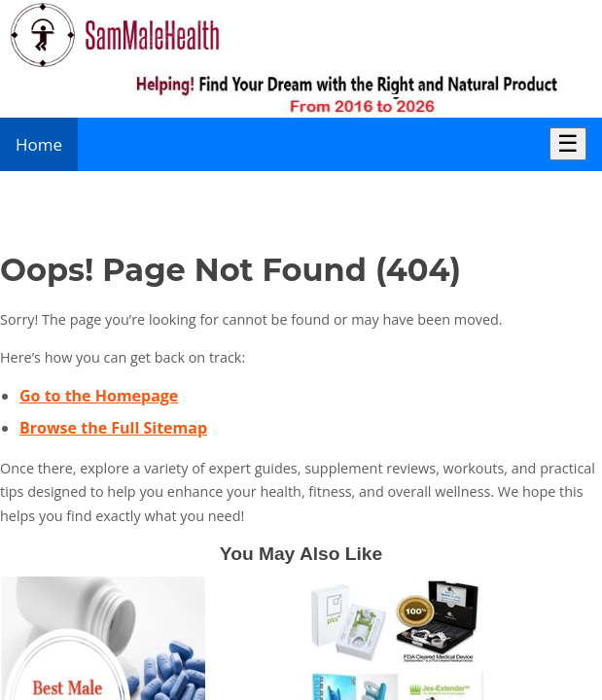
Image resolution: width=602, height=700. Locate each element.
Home (39, 144)
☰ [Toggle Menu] (568, 143)
